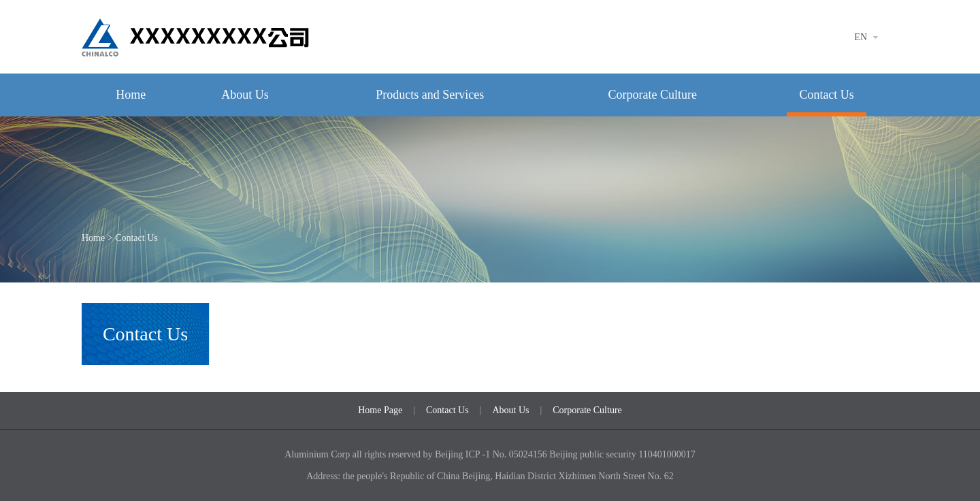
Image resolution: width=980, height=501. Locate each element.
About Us (245, 95)
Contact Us (827, 95)
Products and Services (430, 95)
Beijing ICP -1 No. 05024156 (492, 454)
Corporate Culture (652, 95)
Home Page (380, 410)
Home (131, 95)
